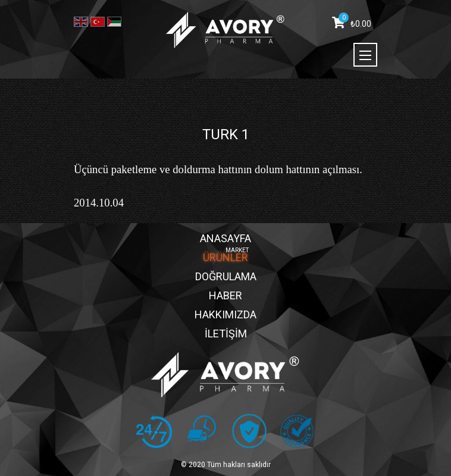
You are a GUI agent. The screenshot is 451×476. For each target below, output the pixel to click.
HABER (225, 295)
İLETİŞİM (226, 333)
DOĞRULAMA (226, 276)
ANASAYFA (225, 238)
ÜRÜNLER (225, 257)
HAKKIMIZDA (225, 314)
